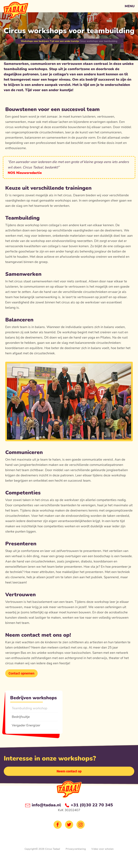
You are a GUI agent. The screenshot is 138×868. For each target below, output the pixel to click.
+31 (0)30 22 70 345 (89, 805)
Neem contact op (69, 771)
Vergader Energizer (26, 725)
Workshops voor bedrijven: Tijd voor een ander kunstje (50, 41)
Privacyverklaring (76, 849)
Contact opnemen (21, 673)
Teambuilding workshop (30, 708)
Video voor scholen (102, 849)
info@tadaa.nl (43, 805)
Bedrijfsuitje (21, 717)
